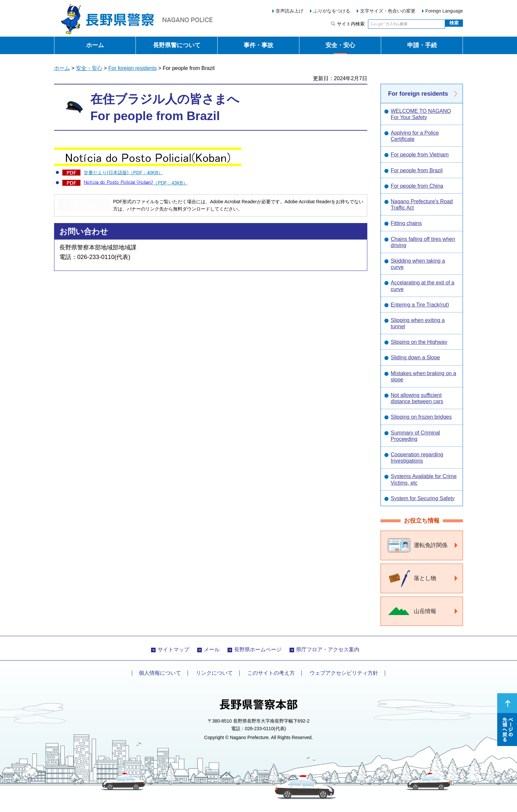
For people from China (417, 186)
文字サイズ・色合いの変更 (388, 11)
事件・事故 (258, 45)
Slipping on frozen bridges (421, 417)
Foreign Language (444, 11)
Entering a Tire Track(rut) (420, 305)
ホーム (95, 45)
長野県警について (177, 45)
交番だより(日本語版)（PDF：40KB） (123, 173)
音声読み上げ (289, 11)
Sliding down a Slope (415, 357)
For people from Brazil (417, 170)
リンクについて (214, 673)
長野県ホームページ (258, 650)
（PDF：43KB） (136, 183)
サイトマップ (173, 650)
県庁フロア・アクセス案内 (328, 650)
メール (212, 650)
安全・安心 (340, 45)
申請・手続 (422, 45)
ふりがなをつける (332, 11)
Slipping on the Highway (419, 342)
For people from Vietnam (420, 155)
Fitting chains (406, 223)
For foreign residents (132, 68)
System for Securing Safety (423, 498)
